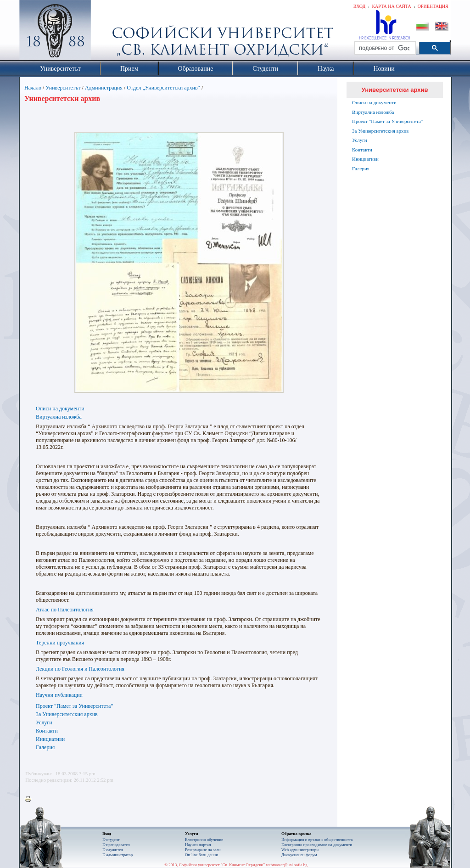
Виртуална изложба (59, 417)
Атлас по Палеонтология (65, 610)
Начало (33, 88)
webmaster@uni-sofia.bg (287, 865)
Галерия (45, 747)
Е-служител (113, 850)
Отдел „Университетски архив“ (163, 88)
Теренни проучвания (60, 643)
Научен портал (198, 845)
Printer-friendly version (30, 800)
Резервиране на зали (203, 850)
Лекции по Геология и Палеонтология (80, 669)
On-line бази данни (201, 855)
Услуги (44, 722)
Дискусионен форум (299, 855)
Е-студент (111, 840)
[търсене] (384, 48)
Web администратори (300, 850)
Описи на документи (60, 409)
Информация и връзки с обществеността (317, 840)
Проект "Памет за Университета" (74, 706)
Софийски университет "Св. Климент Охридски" (107, 32)
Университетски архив (395, 90)
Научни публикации (59, 695)
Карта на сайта (391, 6)
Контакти (47, 731)
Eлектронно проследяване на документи (317, 845)
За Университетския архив (67, 714)
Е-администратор (117, 855)
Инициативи (50, 739)
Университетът (63, 88)
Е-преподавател (116, 845)
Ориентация (433, 6)
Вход (360, 6)
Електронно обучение (204, 840)
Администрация (104, 88)
